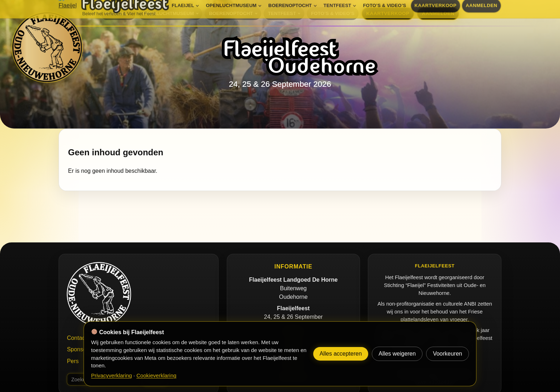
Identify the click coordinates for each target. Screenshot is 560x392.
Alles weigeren (397, 354)
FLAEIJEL (116, 13)
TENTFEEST (282, 13)
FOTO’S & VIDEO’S (333, 13)
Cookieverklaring (156, 375)
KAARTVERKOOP (388, 13)
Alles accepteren (341, 354)
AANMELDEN (438, 13)
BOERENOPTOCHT (231, 13)
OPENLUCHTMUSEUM (168, 13)
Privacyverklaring (111, 375)
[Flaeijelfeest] (47, 47)
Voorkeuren (447, 354)
